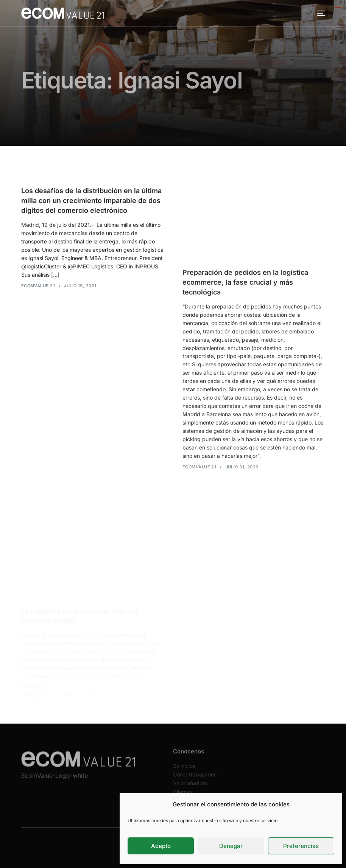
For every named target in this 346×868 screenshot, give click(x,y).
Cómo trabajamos (195, 779)
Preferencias (301, 846)
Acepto (161, 846)
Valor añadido (190, 787)
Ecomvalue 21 (38, 286)
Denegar (231, 846)
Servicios (184, 770)
